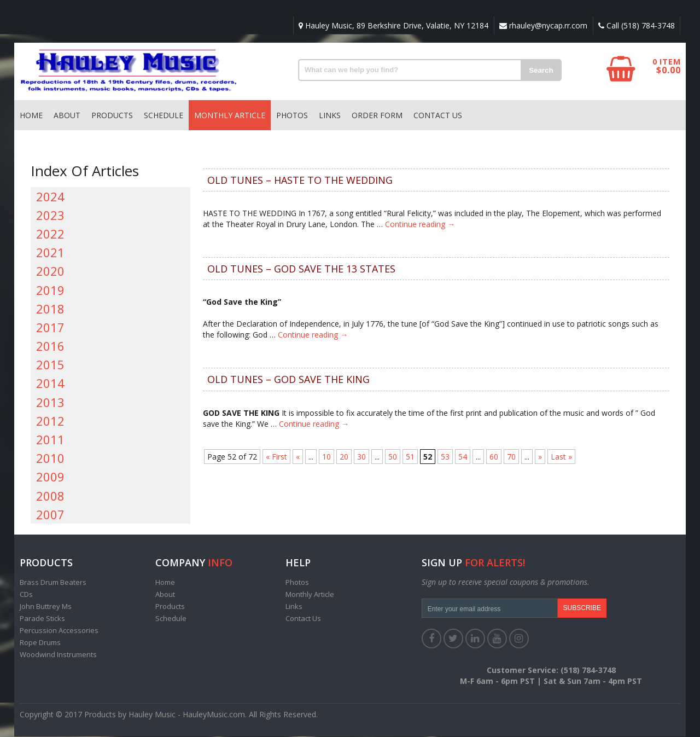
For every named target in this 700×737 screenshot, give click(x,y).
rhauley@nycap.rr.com (542, 25)
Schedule (164, 116)
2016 (50, 346)
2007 (50, 515)
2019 (50, 291)
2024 (50, 197)
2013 (50, 403)
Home (31, 116)
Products (112, 116)
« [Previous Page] (298, 457)
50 (393, 457)
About (67, 116)
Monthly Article (230, 116)
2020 (50, 271)
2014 (50, 384)
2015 (50, 365)
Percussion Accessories (59, 631)
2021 (50, 253)
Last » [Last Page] (561, 457)
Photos (292, 116)
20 (344, 457)
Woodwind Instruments (58, 655)
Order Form (377, 116)
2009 (50, 477)
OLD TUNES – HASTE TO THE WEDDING (300, 181)
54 (463, 457)
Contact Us (438, 116)
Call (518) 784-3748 (636, 25)
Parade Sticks (42, 619)
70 (511, 457)
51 (410, 457)
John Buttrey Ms (46, 607)
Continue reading (420, 225)
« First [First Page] (276, 457)
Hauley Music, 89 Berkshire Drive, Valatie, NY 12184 (392, 25)
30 (361, 457)
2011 (50, 440)
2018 (50, 309)
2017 (50, 328)
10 (326, 457)
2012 (50, 421)
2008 (50, 496)
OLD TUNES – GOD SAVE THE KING (288, 380)
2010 (50, 459)
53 (445, 457)
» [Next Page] (540, 457)
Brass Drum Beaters (53, 583)
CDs (26, 595)
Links (330, 116)
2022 (50, 234)
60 (494, 457)
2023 (50, 216)
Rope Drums (40, 643)
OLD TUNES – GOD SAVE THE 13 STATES (301, 269)
